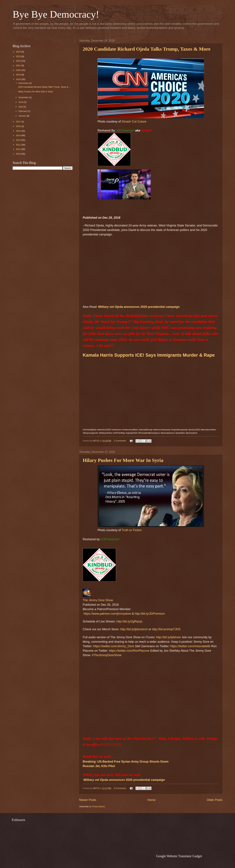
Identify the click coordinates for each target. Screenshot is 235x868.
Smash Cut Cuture (134, 122)
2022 (19, 61)
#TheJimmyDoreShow (107, 655)
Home (151, 800)
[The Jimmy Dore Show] (87, 596)
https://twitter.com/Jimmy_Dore (114, 646)
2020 (19, 70)
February (23, 111)
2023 (19, 56)
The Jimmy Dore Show (98, 600)
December (24, 83)
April (21, 107)
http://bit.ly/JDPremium (150, 614)
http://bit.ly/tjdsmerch (134, 629)
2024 (19, 52)
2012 (19, 145)
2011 (19, 149)
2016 (19, 126)
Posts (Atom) (99, 806)
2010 (19, 154)
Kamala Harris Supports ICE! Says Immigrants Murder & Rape (149, 355)
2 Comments (120, 441)
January (23, 116)
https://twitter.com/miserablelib (190, 646)
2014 (19, 135)
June (21, 102)
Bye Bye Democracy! (56, 14)
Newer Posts (88, 800)
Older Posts (215, 800)
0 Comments (120, 788)
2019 (19, 75)
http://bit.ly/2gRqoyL (129, 621)
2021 (19, 65)
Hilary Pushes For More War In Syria (35, 92)
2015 (19, 131)
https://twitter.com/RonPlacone (129, 651)
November (24, 97)
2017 (19, 122)
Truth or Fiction (132, 530)
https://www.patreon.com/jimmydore (107, 614)
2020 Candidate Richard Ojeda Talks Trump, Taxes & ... (44, 87)
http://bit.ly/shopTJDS (166, 629)
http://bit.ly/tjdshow (168, 637)
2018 (19, 79)
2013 (19, 140)
